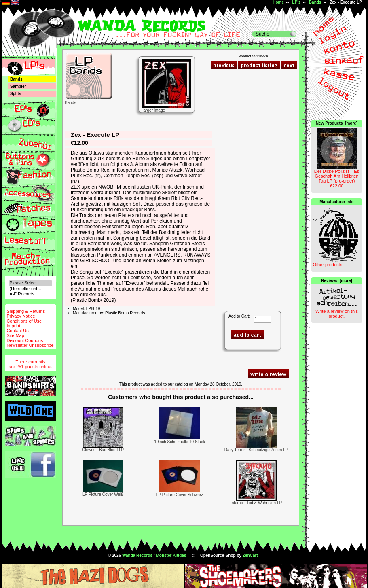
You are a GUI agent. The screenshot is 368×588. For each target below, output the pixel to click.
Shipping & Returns (26, 311)
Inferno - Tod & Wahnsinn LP (256, 503)
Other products (327, 265)
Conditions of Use (24, 321)
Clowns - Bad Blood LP (103, 450)
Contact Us (17, 331)
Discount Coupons (25, 340)
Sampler (18, 86)
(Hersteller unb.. (30, 289)
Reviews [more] (337, 281)
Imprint (13, 326)
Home (278, 2)
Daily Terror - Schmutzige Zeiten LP (256, 450)
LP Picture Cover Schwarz (180, 495)
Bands (315, 2)
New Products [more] (337, 123)
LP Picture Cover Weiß (103, 494)
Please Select (30, 283)
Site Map (15, 335)
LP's (297, 2)
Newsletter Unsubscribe (30, 345)
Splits (16, 94)
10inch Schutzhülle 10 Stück (180, 442)
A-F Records (30, 294)
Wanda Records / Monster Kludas (154, 555)
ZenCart (250, 555)
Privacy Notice (21, 316)
